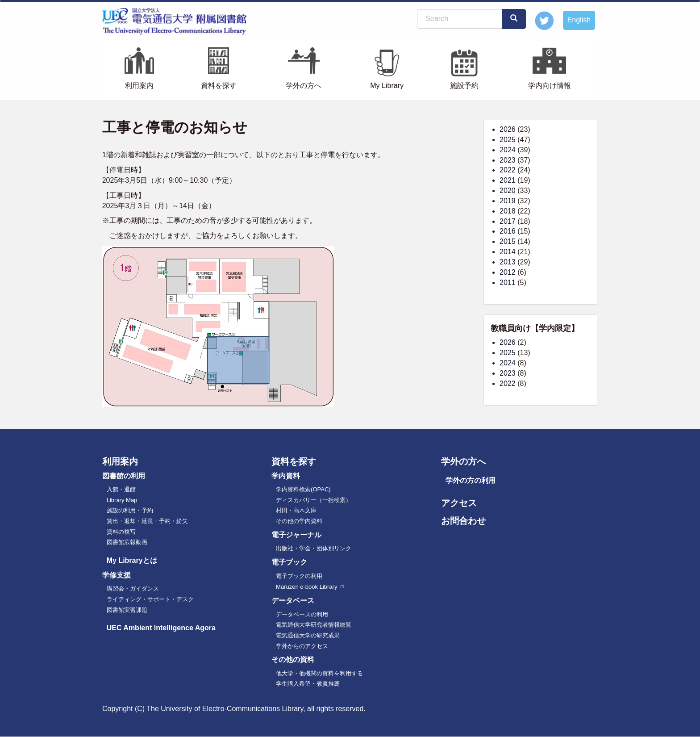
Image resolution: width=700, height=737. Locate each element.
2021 (508, 180)
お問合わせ (463, 521)
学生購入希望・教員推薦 (308, 684)
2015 (508, 241)
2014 (508, 252)
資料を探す (219, 86)
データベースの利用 (302, 614)
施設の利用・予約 (130, 510)
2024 (508, 150)
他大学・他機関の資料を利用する (319, 673)
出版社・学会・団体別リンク (314, 548)
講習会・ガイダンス (133, 588)
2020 (508, 191)
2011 (508, 283)
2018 (508, 211)
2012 (508, 272)
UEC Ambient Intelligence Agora (161, 628)
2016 (508, 231)
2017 (508, 221)
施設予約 (464, 86)
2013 (508, 262)
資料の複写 (121, 532)
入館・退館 (121, 489)
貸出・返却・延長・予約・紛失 (147, 521)
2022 (508, 170)
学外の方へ (304, 86)
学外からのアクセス (302, 646)
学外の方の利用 (471, 480)
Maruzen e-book (311, 587)
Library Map (122, 500)
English (579, 20)
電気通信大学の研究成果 (308, 635)
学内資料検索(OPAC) (303, 489)
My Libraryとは (132, 560)
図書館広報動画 (127, 542)
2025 (508, 140)
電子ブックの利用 (299, 576)
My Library (387, 86)
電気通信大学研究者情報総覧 (314, 625)
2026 (508, 129)
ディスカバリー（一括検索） (314, 500)
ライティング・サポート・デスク (150, 599)
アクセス (459, 503)
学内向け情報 (550, 86)
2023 (508, 160)
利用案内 (139, 86)
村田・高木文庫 (296, 510)
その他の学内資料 (299, 521)
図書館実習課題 (127, 610)
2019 (508, 201)
